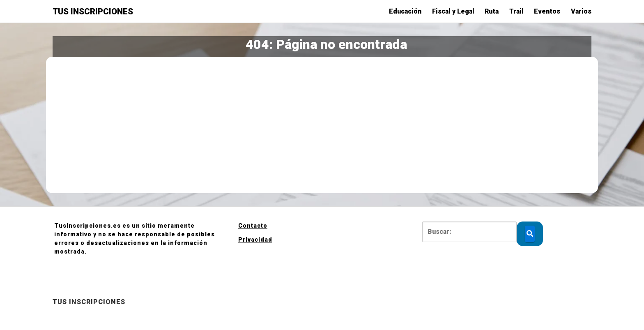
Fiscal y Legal (453, 11)
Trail (516, 11)
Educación (405, 11)
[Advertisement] (322, 125)
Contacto (253, 226)
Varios (581, 11)
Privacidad (255, 240)
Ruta (492, 11)
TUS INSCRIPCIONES (93, 12)
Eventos (547, 11)
